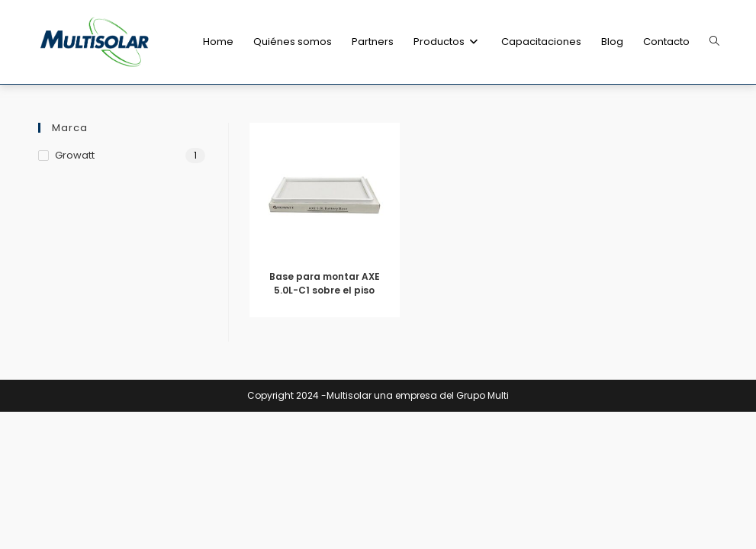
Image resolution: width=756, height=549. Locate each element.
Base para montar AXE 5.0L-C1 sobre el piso (325, 283)
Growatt (75, 155)
